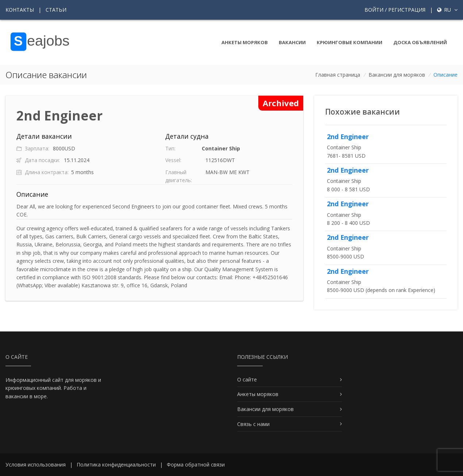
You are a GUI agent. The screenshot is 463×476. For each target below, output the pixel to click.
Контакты (20, 10)
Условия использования (36, 465)
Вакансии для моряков (397, 75)
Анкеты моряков (245, 42)
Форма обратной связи (196, 465)
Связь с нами (253, 424)
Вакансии (292, 42)
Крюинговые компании (350, 42)
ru (447, 10)
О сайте (247, 379)
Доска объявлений (420, 42)
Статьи (56, 10)
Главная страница (338, 75)
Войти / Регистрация (395, 10)
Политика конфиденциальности (116, 465)
